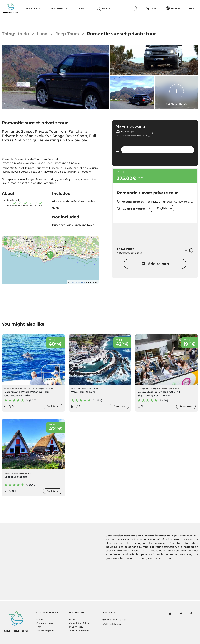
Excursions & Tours (88, 390)
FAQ (39, 627)
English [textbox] (162, 209)
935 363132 (125, 620)
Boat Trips (47, 390)
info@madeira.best (112, 624)
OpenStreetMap (77, 283)
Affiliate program (45, 631)
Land (45, 34)
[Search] (118, 8)
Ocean (8, 390)
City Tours (150, 390)
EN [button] (190, 8)
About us (74, 619)
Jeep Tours (72, 34)
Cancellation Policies (80, 623)
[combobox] (162, 209)
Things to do (17, 34)
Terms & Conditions (79, 631)
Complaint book (45, 623)
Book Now (53, 408)
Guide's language (131, 209)
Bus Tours (175, 390)
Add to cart (155, 265)
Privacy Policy (76, 627)
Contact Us (42, 619)
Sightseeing (162, 390)
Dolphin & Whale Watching (27, 390)
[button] (40, 8)
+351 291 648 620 (110, 620)
